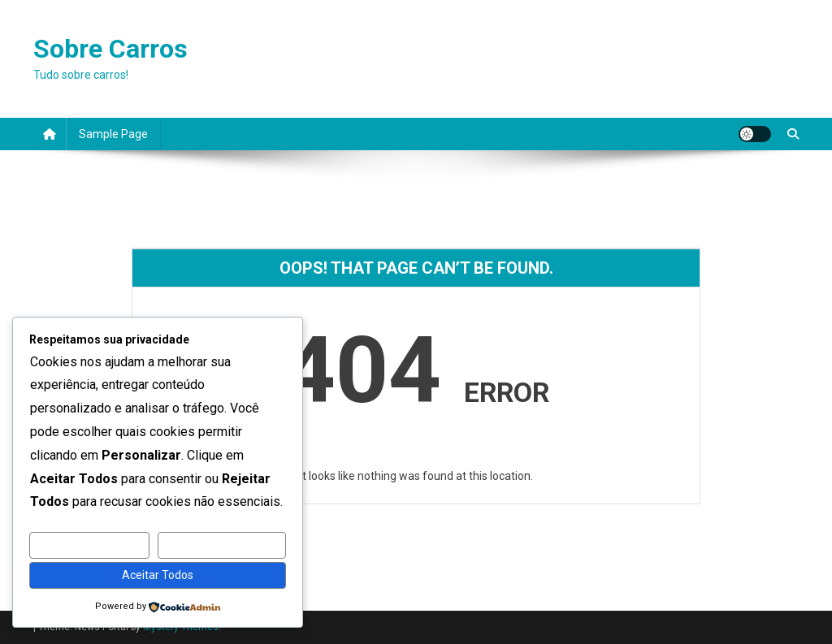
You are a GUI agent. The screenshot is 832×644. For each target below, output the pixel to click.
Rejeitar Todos (222, 545)
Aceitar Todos (158, 575)
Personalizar (89, 545)
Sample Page (113, 134)
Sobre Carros (110, 49)
